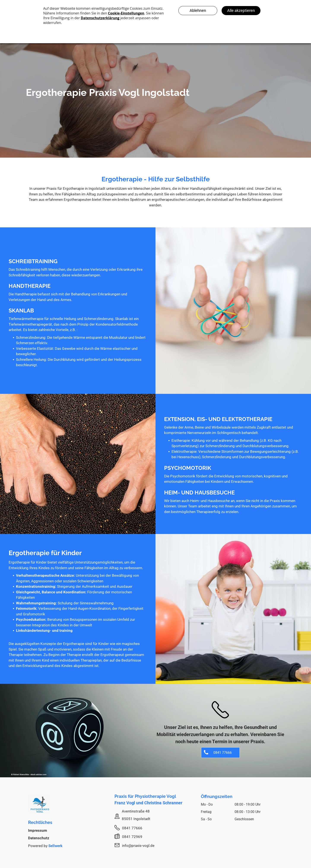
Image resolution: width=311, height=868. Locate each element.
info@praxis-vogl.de (138, 846)
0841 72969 (132, 837)
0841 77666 (132, 828)
